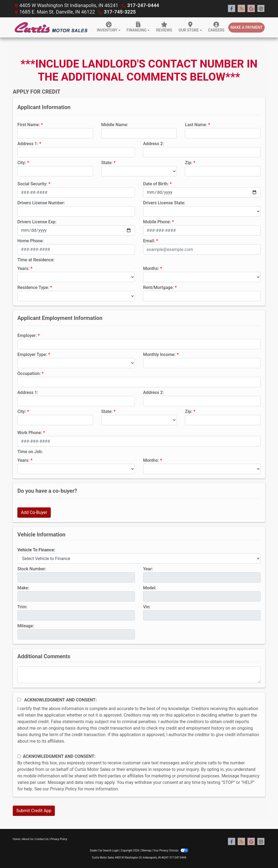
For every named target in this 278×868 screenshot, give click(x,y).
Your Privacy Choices (171, 850)
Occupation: (29, 373)
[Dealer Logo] (51, 27)
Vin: (147, 607)
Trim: (22, 607)
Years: (23, 268)
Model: (150, 588)
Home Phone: (31, 241)
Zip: (189, 163)
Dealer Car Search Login (104, 850)
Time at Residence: (36, 260)
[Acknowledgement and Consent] (19, 700)
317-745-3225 (120, 12)
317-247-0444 (143, 5)
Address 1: (28, 144)
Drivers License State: (164, 203)
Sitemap (146, 850)
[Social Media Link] (261, 9)
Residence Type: (33, 287)
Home (16, 839)
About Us (28, 839)
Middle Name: (115, 125)
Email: (149, 241)
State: (107, 163)
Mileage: (26, 626)
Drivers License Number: (41, 203)
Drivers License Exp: (37, 222)
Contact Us (42, 839)
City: (22, 163)
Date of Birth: (156, 184)
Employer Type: (32, 354)
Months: (151, 268)
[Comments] (139, 675)
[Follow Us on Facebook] (232, 9)
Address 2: (153, 144)
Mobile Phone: (157, 222)
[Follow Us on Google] (251, 9)
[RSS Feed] (241, 9)
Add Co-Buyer (34, 512)
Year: (148, 569)
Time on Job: (30, 452)
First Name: (29, 125)
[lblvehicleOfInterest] (139, 558)
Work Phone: (30, 433)
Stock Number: (32, 569)
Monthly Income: (159, 354)
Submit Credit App (34, 811)
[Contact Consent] (19, 756)
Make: (23, 588)
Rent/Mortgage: (158, 287)
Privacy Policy (63, 789)
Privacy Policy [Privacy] (59, 839)
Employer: (27, 336)
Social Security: (32, 184)
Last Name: (196, 125)
